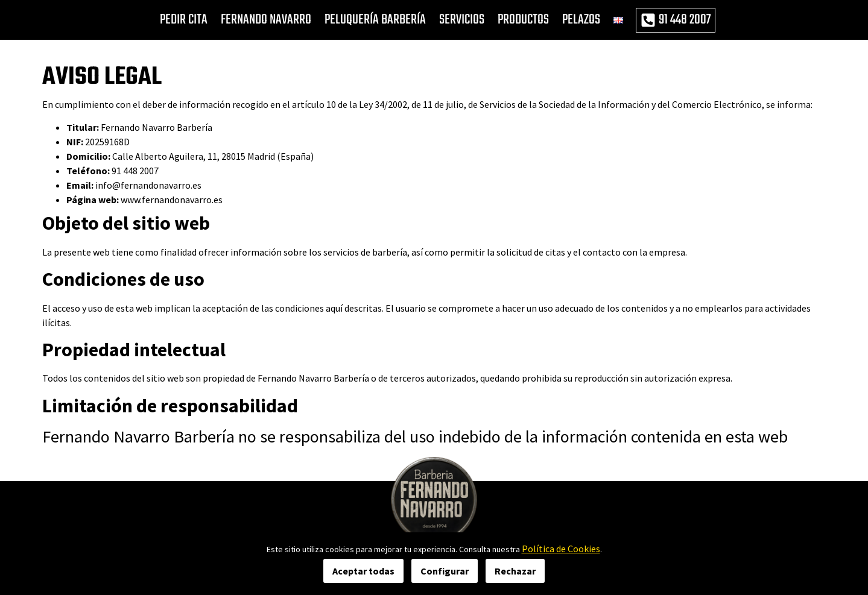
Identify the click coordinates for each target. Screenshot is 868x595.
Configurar (445, 571)
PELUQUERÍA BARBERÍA (375, 20)
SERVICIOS (462, 20)
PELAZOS (581, 20)
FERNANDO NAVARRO (266, 20)
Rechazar (515, 571)
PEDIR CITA (184, 20)
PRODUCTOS (523, 20)
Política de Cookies (561, 549)
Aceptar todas (363, 571)
